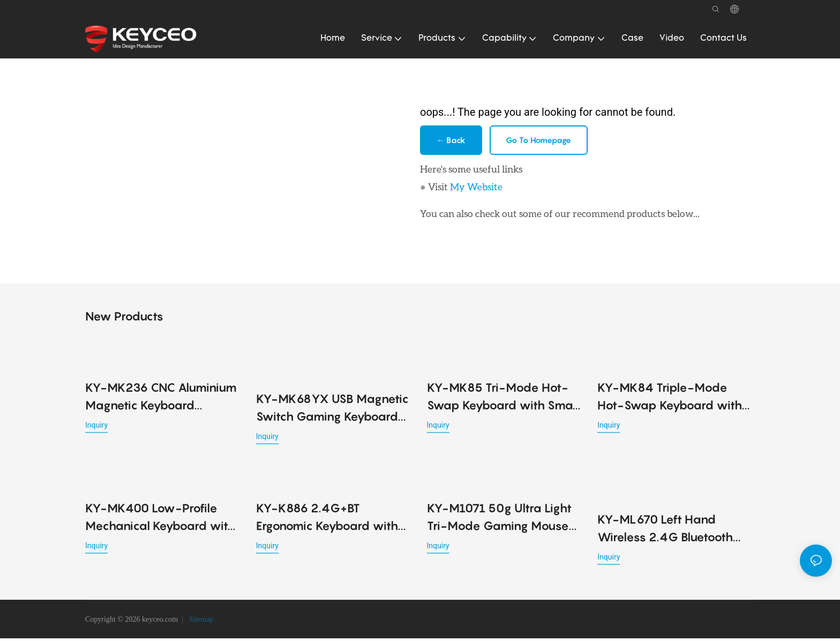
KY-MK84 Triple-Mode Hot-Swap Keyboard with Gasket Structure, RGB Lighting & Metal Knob (670, 400)
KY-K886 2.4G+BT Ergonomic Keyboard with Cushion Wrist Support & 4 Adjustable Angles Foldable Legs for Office (332, 521)
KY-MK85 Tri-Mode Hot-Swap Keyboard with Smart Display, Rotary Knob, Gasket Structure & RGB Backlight (504, 400)
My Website (476, 189)
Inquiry (96, 427)
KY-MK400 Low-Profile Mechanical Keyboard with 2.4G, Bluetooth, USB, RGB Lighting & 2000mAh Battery (160, 521)
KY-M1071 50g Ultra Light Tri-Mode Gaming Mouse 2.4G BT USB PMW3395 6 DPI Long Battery (499, 521)
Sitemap (200, 622)
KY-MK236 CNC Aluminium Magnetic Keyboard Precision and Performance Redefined (161, 400)
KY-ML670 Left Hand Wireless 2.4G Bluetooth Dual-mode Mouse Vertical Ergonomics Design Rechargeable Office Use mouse (673, 532)
